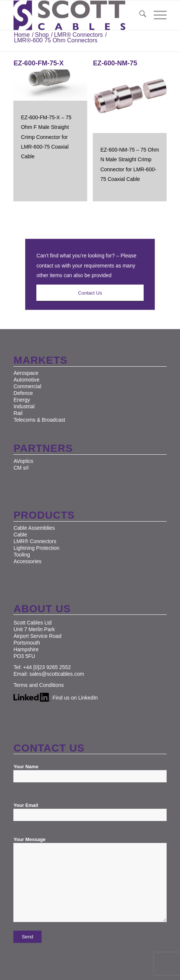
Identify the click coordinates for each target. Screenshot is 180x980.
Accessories (27, 561)
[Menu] (156, 15)
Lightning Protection (36, 548)
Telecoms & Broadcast (39, 420)
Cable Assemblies (34, 528)
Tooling (22, 555)
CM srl (21, 468)
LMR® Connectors (35, 541)
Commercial (27, 386)
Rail (18, 413)
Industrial (24, 406)
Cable (20, 535)
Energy (22, 400)
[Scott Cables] (75, 15)
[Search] (139, 15)
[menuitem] (139, 15)
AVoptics (23, 461)
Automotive (26, 380)
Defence (23, 393)
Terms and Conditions (38, 685)
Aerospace (26, 373)
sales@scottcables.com (57, 674)
